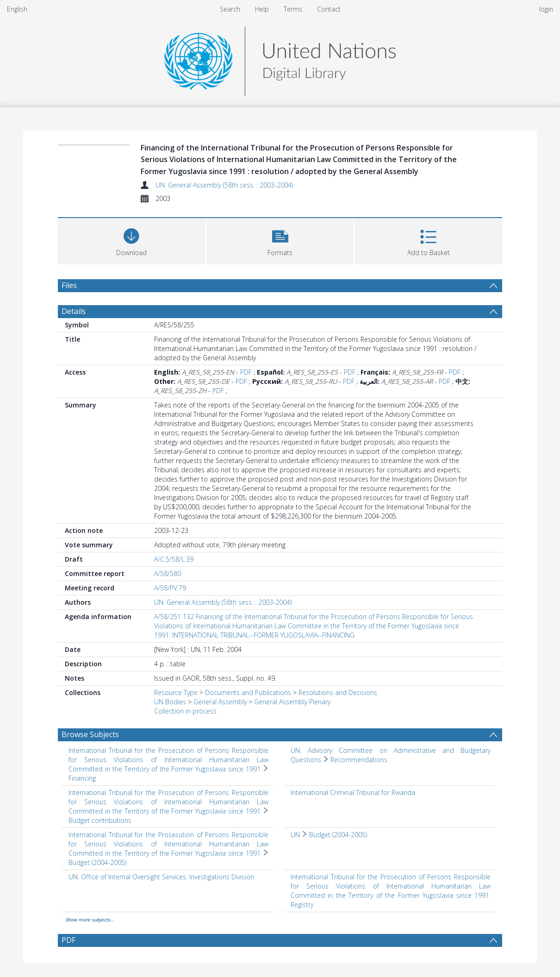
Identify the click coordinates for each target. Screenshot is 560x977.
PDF (246, 372)
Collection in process (185, 711)
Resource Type (176, 692)
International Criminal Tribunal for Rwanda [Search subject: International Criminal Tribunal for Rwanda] (353, 792)
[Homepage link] (280, 59)
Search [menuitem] (230, 9)
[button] (280, 240)
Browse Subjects (90, 734)
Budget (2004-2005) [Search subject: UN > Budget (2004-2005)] (338, 835)
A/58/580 (168, 573)
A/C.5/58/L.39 (174, 559)
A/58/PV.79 (170, 588)
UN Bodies (170, 702)
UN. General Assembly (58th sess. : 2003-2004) (224, 185)
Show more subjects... (90, 920)
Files (69, 285)
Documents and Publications (248, 692)
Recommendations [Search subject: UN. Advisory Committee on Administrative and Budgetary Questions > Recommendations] (359, 760)
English (17, 9)
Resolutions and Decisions (338, 692)
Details (74, 311)
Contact (329, 9)
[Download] (132, 240)
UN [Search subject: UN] (295, 835)
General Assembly (220, 702)
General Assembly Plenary (292, 702)
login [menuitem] (546, 9)
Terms (293, 9)
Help (262, 9)
